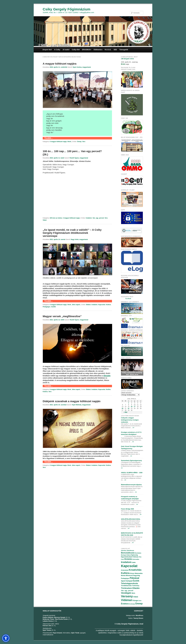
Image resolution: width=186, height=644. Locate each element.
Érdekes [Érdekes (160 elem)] (125, 604)
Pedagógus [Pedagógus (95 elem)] (125, 578)
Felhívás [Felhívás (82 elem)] (135, 557)
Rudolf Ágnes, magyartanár (79, 158)
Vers (84, 142)
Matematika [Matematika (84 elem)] (139, 573)
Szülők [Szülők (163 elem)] (136, 581)
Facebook (128, 299)
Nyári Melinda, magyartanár (81, 405)
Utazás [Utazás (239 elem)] (136, 588)
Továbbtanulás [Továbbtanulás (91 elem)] (126, 586)
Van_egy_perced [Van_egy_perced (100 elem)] (127, 591)
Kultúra (108, 305)
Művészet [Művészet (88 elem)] (129, 575)
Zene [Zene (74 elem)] (140, 601)
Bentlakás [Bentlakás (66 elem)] (138, 553)
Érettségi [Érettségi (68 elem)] (132, 604)
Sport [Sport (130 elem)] (123, 581)
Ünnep (79, 142)
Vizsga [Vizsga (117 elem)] (135, 600)
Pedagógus (47, 307)
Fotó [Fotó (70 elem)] (122, 559)
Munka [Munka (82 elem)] (123, 576)
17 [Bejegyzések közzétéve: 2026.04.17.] (135, 407)
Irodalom (89, 218)
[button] (6, 638)
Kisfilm (108, 389)
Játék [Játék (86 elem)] (134, 562)
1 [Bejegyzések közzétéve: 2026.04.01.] (129, 403)
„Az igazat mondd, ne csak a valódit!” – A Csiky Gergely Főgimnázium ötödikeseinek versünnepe (72, 233)
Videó (45, 220)
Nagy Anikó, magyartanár (79, 239)
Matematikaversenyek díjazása (131, 485)
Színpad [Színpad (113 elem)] (129, 581)
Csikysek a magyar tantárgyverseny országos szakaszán (130, 420)
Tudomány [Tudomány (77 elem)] (136, 586)
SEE (115, 50)
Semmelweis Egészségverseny (131, 461)
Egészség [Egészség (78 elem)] (134, 555)
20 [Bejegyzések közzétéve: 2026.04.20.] (122, 408)
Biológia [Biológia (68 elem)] (124, 555)
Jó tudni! (66, 50)
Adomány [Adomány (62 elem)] (124, 551)
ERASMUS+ (87, 50)
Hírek (69, 142)
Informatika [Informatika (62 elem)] (136, 559)
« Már (126, 412)
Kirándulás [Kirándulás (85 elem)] (125, 570)
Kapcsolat (102, 305)
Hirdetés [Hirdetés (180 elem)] (128, 559)
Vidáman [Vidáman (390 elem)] (127, 600)
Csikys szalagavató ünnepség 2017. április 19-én (132, 374)
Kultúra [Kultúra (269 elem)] (125, 573)
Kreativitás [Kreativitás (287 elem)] (135, 570)
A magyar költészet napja (58, 142)
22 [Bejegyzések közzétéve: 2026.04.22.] (129, 408)
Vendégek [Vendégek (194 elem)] (126, 593)
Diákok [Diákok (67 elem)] (129, 555)
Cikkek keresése (126, 393)
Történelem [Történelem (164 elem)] (126, 588)
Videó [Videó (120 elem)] (136, 597)
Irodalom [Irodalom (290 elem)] (126, 562)
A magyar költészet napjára (60, 64)
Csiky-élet (76, 50)
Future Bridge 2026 (127, 509)
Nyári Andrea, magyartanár (82, 67)
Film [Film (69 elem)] (140, 557)
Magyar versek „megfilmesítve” (62, 316)
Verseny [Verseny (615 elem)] (127, 596)
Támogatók (124, 50)
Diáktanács (98, 50)
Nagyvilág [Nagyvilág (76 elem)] (137, 576)
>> (133, 428)
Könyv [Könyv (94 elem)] (132, 573)
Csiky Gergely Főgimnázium (67, 9)
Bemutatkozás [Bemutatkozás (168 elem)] (128, 553)
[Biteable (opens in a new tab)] (107, 376)
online (127, 59)
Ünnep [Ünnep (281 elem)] (139, 604)
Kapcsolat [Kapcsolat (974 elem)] (129, 566)
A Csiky (57, 50)
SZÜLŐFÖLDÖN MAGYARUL (131, 519)
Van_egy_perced (98, 218)
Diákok (88, 305)
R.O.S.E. (108, 50)
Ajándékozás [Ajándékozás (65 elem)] (130, 551)
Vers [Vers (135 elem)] (133, 593)
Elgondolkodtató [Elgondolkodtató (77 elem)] (127, 557)
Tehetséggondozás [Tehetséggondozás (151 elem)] (130, 583)
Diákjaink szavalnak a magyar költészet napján (72, 401)
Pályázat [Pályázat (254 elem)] (134, 578)
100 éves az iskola (56, 218)
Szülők (53, 307)
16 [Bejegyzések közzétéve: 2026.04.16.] (132, 407)
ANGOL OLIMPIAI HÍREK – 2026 (132, 473)
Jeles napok (76, 305)
